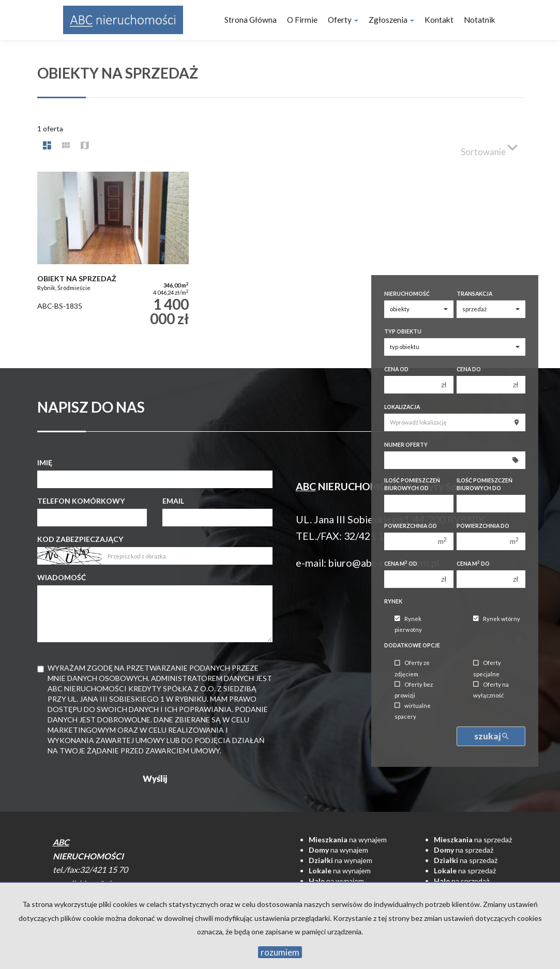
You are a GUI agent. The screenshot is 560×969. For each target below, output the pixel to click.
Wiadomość (62, 577)
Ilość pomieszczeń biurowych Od (412, 484)
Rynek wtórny (497, 619)
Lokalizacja (402, 407)
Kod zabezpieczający (80, 539)
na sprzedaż (473, 839)
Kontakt (439, 20)
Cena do (469, 369)
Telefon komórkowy (81, 501)
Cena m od (401, 563)
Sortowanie (489, 147)
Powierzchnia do (483, 526)
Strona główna (251, 20)
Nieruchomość (407, 294)
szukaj (491, 736)
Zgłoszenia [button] (391, 20)
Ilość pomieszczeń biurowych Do (485, 484)
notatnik (480, 20)
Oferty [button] (343, 20)
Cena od (396, 369)
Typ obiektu (403, 331)
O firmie (302, 20)
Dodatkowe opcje (412, 645)
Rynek (393, 601)
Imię (45, 463)
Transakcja (474, 294)
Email (173, 501)
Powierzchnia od (411, 526)
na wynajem (348, 839)
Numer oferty (406, 445)
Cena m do (473, 563)
